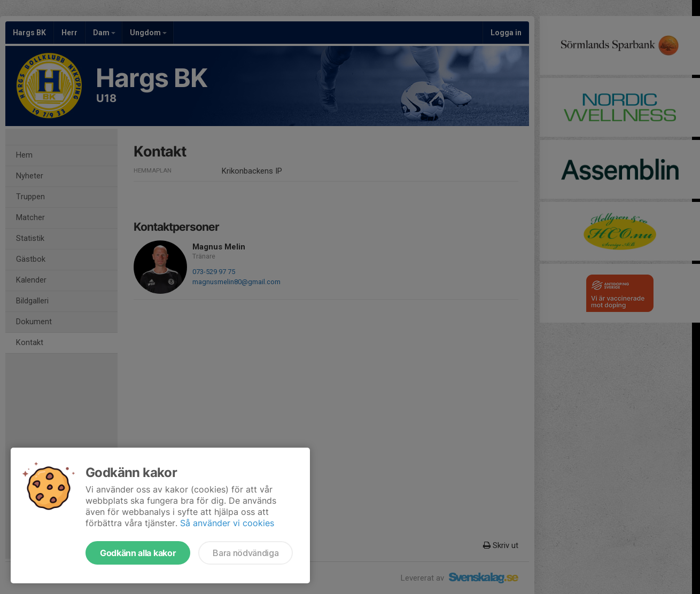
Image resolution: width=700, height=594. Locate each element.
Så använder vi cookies (227, 523)
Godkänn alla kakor (138, 553)
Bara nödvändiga (246, 553)
